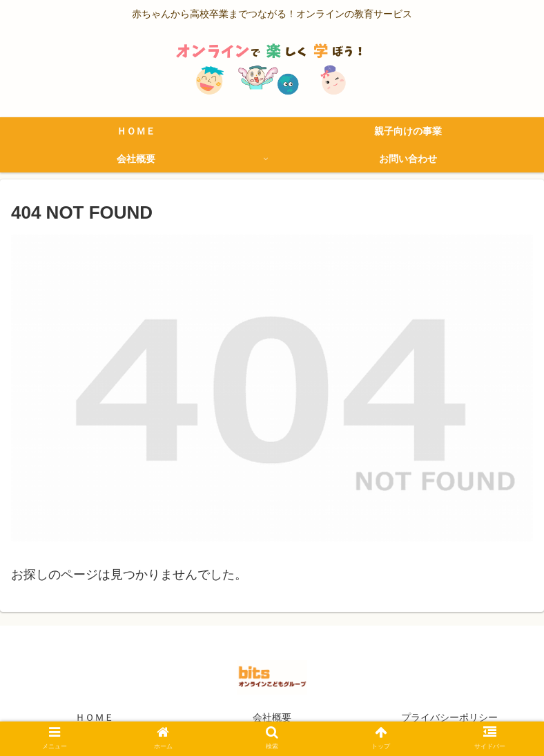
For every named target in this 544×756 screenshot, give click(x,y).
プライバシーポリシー (449, 717)
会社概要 (272, 717)
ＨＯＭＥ (95, 717)
